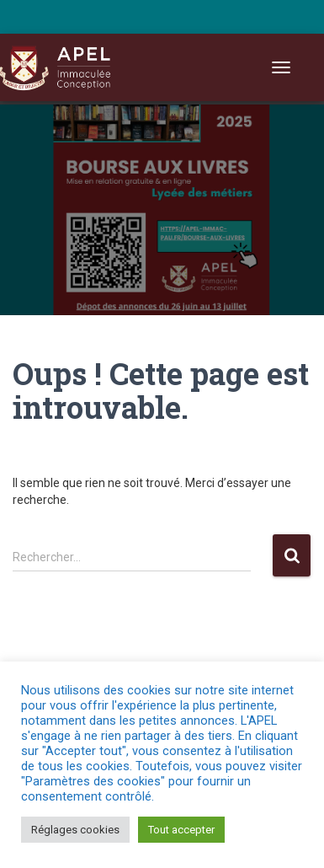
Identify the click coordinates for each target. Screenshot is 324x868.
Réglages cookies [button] (75, 830)
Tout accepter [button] (181, 830)
